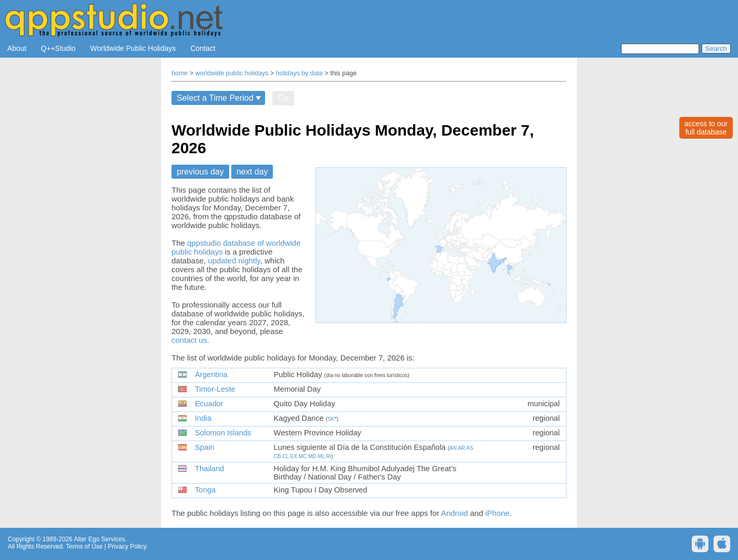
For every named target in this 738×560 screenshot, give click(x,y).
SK (331, 419)
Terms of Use (84, 546)
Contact (203, 48)
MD (312, 456)
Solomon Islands (223, 433)
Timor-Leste (215, 389)
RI (329, 456)
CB (278, 456)
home (180, 73)
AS (470, 448)
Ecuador (209, 404)
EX (293, 456)
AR (462, 448)
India (203, 418)
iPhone (498, 513)
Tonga (205, 490)
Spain (205, 447)
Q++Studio (58, 48)
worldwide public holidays (232, 73)
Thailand (209, 469)
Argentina (211, 375)
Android (455, 513)
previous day (200, 172)
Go (283, 98)
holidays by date (299, 73)
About (17, 48)
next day (252, 172)
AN (453, 448)
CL (285, 456)
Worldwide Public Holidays (133, 48)
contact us (189, 340)
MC (303, 456)
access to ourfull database (706, 128)
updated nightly (234, 261)
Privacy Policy (127, 546)
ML (321, 456)
